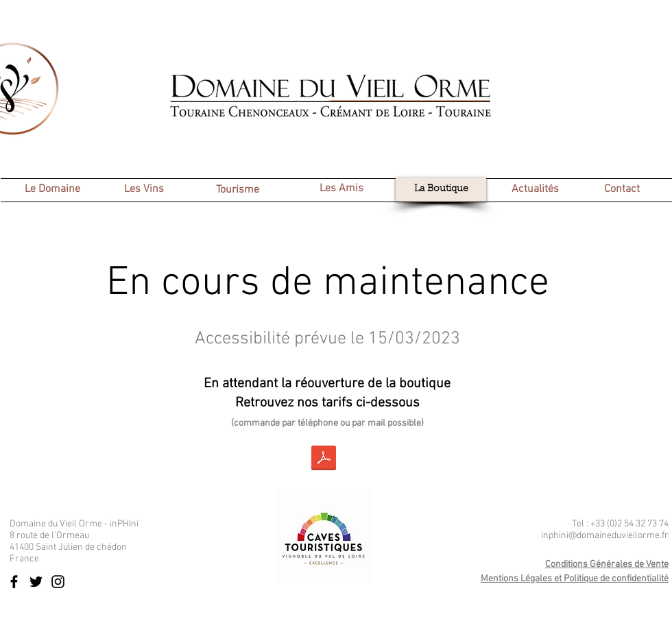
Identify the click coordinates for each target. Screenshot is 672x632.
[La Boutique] (441, 190)
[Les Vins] (144, 190)
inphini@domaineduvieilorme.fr (605, 536)
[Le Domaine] (52, 190)
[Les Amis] (341, 189)
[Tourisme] (237, 190)
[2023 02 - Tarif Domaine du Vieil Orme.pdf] (324, 460)
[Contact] (622, 190)
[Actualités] (535, 190)
